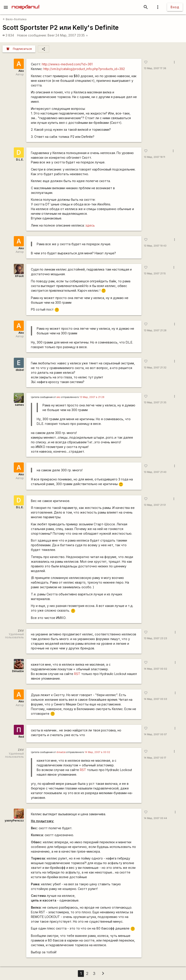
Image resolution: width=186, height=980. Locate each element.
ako (59, 397)
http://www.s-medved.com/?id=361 (67, 64)
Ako (21, 71)
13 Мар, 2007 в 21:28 (92, 397)
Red (21, 737)
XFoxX (19, 276)
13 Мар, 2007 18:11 (155, 157)
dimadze (61, 752)
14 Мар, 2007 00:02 (156, 669)
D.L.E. (20, 160)
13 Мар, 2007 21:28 (155, 330)
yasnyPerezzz (14, 820)
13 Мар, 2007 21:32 (155, 368)
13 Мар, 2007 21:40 (155, 472)
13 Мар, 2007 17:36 (155, 68)
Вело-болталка (15, 19)
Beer (51, 35)
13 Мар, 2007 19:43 (155, 246)
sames (19, 405)
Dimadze (18, 671)
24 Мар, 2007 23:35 (72, 35)
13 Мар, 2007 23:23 (156, 638)
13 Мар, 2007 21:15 (155, 274)
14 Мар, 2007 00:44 (156, 818)
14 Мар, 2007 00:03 (156, 699)
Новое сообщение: (32, 35)
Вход (175, 7)
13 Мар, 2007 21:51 (155, 505)
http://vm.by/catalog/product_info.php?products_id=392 (84, 69)
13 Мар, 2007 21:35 (155, 403)
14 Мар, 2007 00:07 (155, 734)
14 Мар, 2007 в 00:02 (97, 752)
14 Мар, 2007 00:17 (155, 758)
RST (77, 674)
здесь (90, 225)
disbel (20, 370)
